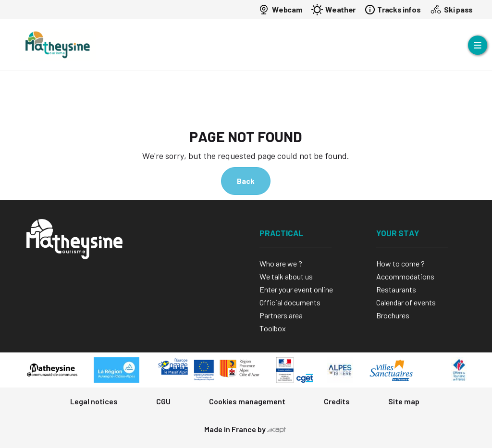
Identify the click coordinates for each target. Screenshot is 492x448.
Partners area (281, 315)
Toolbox (273, 328)
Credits (337, 401)
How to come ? (400, 263)
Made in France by (245, 429)
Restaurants (396, 289)
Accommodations (405, 276)
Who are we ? (281, 263)
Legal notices (94, 401)
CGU (163, 401)
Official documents (290, 302)
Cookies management (247, 401)
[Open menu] (478, 45)
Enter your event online (296, 289)
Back (246, 181)
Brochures (393, 315)
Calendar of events (406, 302)
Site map (404, 401)
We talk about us (286, 276)
